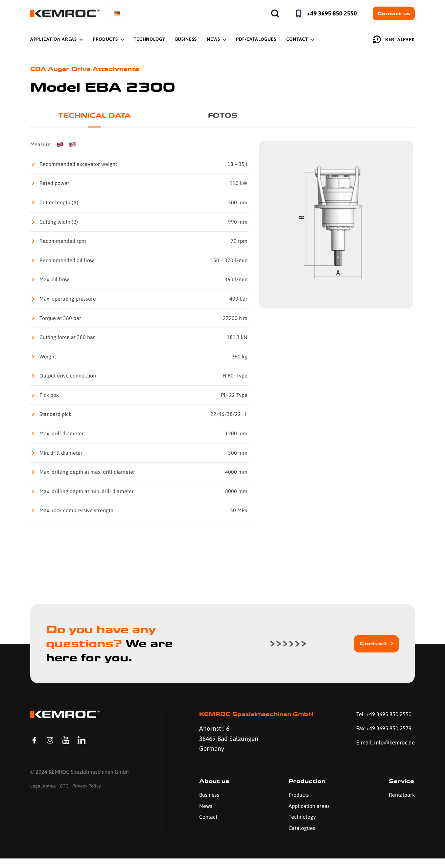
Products (105, 39)
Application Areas (54, 39)
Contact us (394, 13)
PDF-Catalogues (256, 39)
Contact (297, 39)
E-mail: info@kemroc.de (372, 751)
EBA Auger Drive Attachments (92, 69)
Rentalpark (394, 39)
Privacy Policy (87, 804)
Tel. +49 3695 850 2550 (381, 716)
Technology (150, 39)
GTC (64, 804)
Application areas (306, 815)
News (213, 39)
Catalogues (299, 837)
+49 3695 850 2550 (332, 13)
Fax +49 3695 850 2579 (380, 731)
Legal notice (43, 804)
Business (186, 39)
